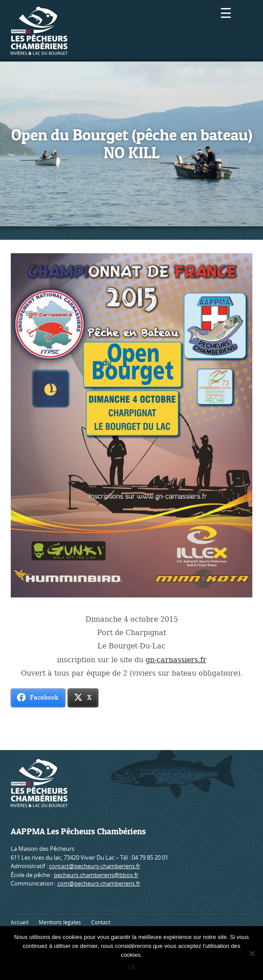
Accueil (20, 922)
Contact (101, 922)
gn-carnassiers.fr (176, 660)
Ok (131, 966)
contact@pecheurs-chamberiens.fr (95, 866)
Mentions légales (60, 922)
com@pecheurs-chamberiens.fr (99, 883)
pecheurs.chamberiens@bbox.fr (96, 875)
